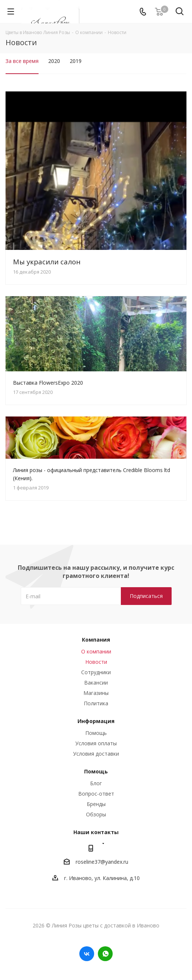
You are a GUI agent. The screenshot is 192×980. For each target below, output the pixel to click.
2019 (76, 61)
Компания (96, 640)
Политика (96, 703)
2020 (54, 61)
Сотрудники (96, 672)
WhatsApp (105, 954)
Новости (96, 662)
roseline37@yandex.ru (102, 862)
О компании (96, 651)
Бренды (96, 804)
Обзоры (96, 814)
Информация (96, 721)
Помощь (96, 733)
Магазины (96, 693)
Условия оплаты (96, 743)
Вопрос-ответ (96, 794)
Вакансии (96, 683)
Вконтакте (87, 954)
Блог (96, 783)
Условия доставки (96, 754)
